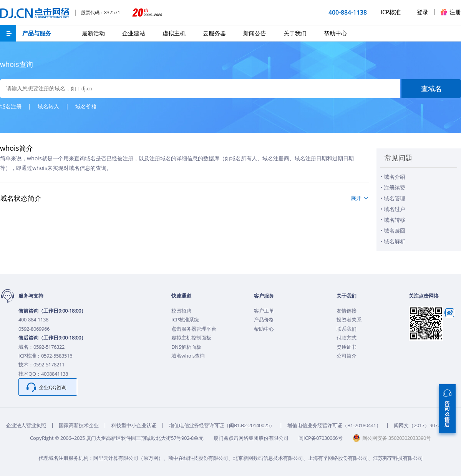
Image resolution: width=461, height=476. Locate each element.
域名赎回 (395, 231)
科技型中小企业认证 (134, 425)
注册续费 (395, 187)
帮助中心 (335, 33)
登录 (423, 12)
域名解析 (395, 241)
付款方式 (347, 338)
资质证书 (347, 347)
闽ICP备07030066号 (321, 438)
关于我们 (295, 33)
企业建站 (134, 33)
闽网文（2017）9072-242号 (424, 425)
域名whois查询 (188, 356)
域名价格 (86, 106)
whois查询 (17, 64)
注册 (455, 12)
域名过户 (395, 209)
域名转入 (48, 106)
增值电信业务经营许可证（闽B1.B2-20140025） (222, 425)
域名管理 (395, 198)
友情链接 (347, 311)
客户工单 (264, 311)
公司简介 (347, 356)
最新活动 (93, 33)
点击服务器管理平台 (194, 329)
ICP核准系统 (185, 320)
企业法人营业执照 (26, 425)
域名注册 (11, 106)
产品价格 (264, 320)
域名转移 (395, 220)
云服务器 (214, 33)
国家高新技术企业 (79, 425)
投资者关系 (349, 320)
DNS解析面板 (186, 347)
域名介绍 (395, 177)
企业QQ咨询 (53, 387)
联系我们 (347, 329)
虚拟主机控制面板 (191, 338)
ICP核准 (391, 12)
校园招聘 (181, 311)
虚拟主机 (174, 33)
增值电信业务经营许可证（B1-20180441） (334, 425)
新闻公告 (255, 33)
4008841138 (55, 374)
